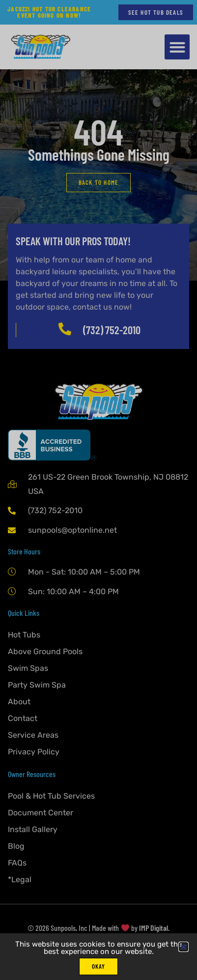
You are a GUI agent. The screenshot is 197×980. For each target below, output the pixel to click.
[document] (98, 490)
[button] (183, 947)
